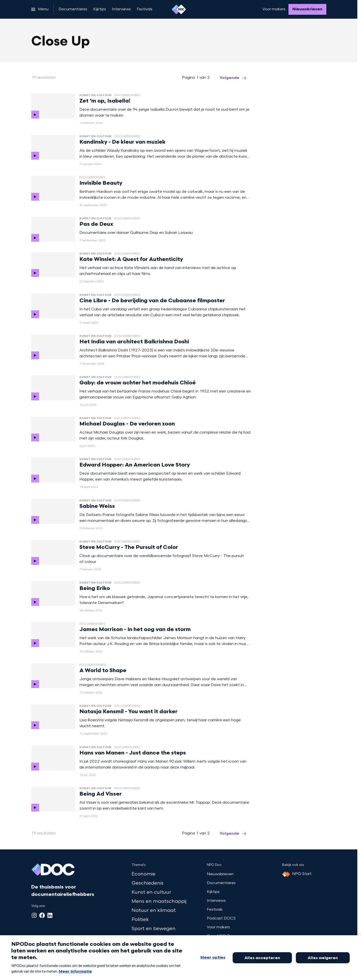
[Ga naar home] (179, 9)
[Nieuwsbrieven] (307, 9)
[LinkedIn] (50, 915)
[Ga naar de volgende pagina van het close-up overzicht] (233, 78)
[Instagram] (34, 915)
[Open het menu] (40, 9)
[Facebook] (42, 915)
